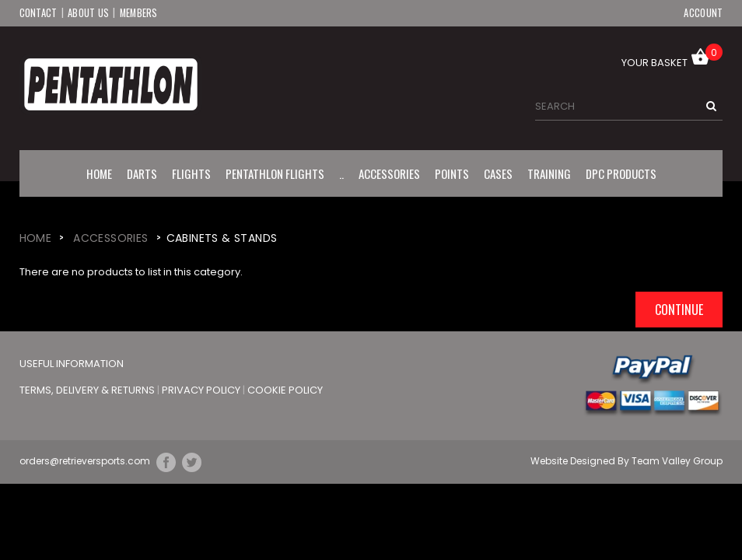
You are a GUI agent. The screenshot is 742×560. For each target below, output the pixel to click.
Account (703, 12)
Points (452, 173)
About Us (88, 12)
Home (99, 173)
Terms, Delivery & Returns (88, 389)
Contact (38, 12)
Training (549, 173)
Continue (679, 309)
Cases (498, 173)
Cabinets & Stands (222, 237)
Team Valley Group (677, 461)
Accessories (389, 173)
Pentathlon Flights (275, 173)
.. (341, 173)
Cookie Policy (285, 389)
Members (140, 12)
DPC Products (621, 173)
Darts (142, 173)
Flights (191, 173)
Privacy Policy (202, 389)
